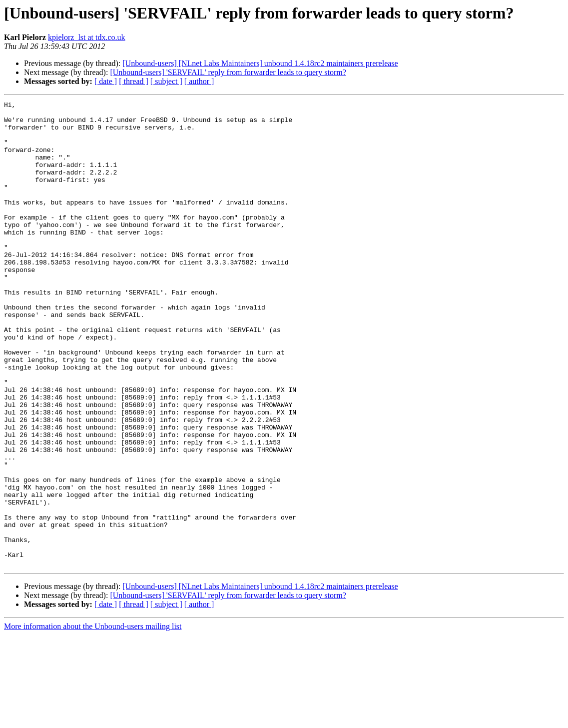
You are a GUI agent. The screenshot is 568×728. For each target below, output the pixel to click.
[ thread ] (134, 81)
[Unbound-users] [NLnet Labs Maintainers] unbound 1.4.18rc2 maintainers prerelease (260, 63)
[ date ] (106, 81)
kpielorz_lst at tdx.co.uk (87, 37)
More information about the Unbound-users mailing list (93, 719)
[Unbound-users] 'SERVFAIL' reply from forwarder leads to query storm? (228, 72)
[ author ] (199, 81)
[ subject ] (166, 81)
